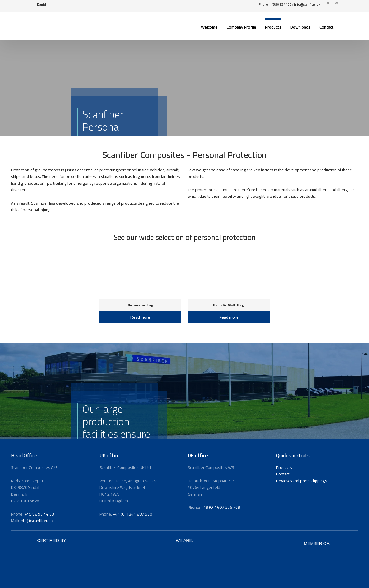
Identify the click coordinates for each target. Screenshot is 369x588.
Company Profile (241, 27)
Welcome (209, 27)
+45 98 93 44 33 (280, 4)
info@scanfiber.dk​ (307, 4)
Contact (327, 27)
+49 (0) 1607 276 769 (221, 507)
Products (273, 27)
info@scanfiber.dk (36, 521)
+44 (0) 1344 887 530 (132, 514)
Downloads (300, 27)
